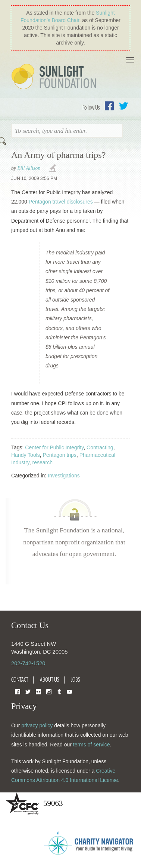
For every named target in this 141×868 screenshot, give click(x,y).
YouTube (69, 691)
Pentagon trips (60, 455)
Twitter (123, 106)
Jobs (76, 679)
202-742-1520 (28, 663)
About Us (50, 679)
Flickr (38, 691)
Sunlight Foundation (55, 77)
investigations (54, 169)
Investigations (64, 476)
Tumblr (59, 691)
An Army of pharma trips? (58, 155)
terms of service (92, 745)
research (43, 462)
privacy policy (37, 725)
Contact (20, 679)
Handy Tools (26, 455)
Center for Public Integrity (54, 447)
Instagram (49, 691)
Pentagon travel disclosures (61, 202)
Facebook (109, 106)
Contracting (100, 447)
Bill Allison (29, 168)
